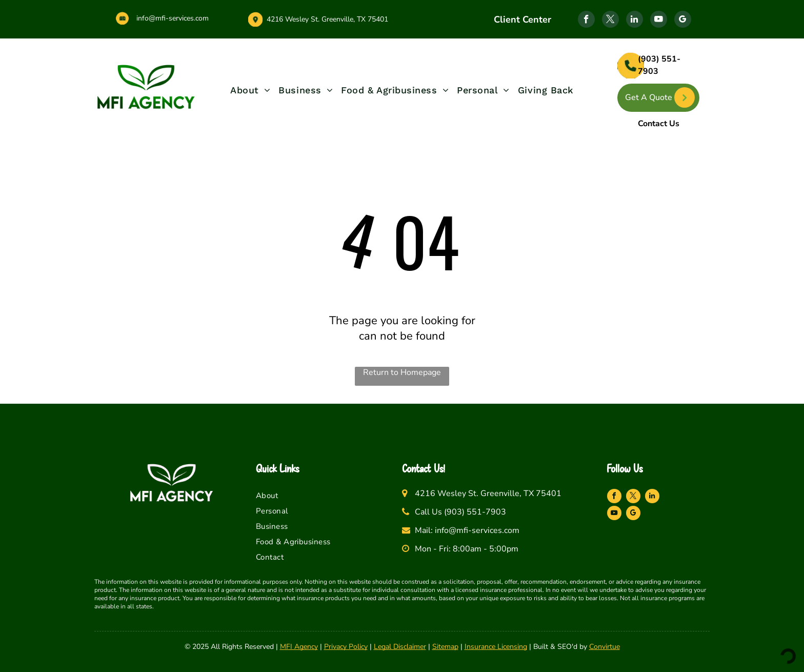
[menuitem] (250, 90)
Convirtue (605, 647)
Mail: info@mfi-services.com (467, 530)
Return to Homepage (402, 372)
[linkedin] (635, 21)
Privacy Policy (346, 647)
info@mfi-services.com (173, 18)
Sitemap (445, 647)
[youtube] (659, 21)
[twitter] (610, 21)
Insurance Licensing (496, 647)
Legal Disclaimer (400, 647)
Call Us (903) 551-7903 (460, 512)
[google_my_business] (683, 21)
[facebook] (586, 21)
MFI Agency (299, 647)
